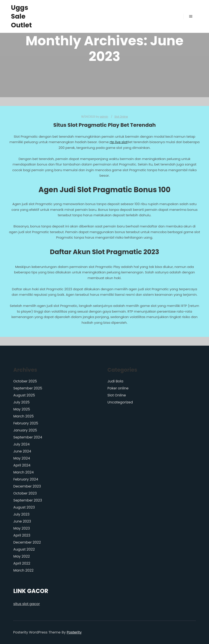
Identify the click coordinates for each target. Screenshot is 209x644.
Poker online (118, 388)
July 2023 (21, 514)
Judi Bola (115, 381)
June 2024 (22, 451)
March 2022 (23, 570)
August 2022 (24, 549)
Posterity (74, 632)
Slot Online (121, 117)
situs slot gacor (27, 604)
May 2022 (22, 556)
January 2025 (25, 430)
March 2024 (24, 472)
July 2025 (21, 402)
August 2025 (24, 395)
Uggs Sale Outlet (21, 16)
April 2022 (22, 563)
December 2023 (27, 486)
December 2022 (27, 542)
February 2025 (26, 423)
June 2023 (22, 521)
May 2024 (22, 458)
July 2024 (21, 444)
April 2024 (22, 465)
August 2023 (24, 507)
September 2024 (28, 437)
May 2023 (22, 528)
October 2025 (25, 381)
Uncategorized (120, 402)
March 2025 (24, 416)
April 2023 (22, 535)
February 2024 (26, 479)
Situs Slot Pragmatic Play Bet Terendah (104, 125)
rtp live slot (119, 142)
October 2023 (25, 493)
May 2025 (22, 409)
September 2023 (28, 500)
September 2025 (28, 388)
